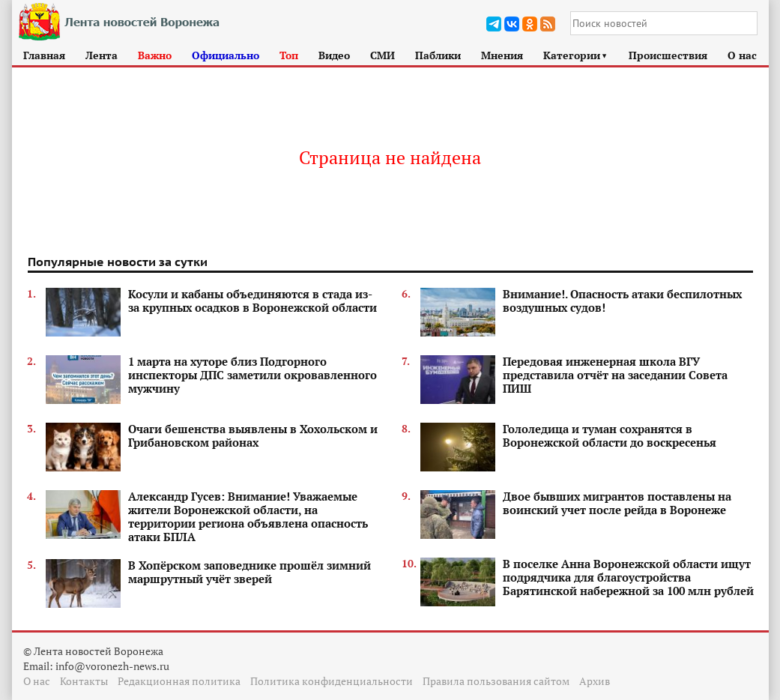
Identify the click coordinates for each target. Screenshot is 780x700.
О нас (742, 55)
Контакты (84, 681)
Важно (155, 55)
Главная (44, 55)
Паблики (438, 55)
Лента (102, 55)
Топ (289, 55)
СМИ (383, 55)
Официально (226, 55)
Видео (334, 55)
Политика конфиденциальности (332, 681)
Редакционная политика (179, 681)
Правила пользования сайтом (496, 681)
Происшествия (668, 55)
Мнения (502, 55)
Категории (576, 55)
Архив (595, 681)
